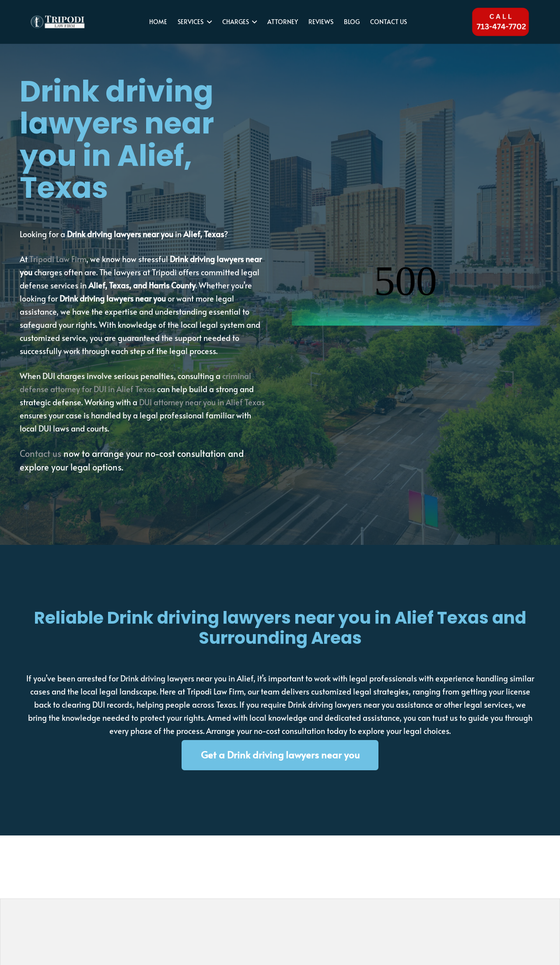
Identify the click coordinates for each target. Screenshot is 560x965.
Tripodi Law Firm (58, 259)
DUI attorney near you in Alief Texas (202, 402)
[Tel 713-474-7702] (500, 22)
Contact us (40, 453)
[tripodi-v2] (58, 22)
